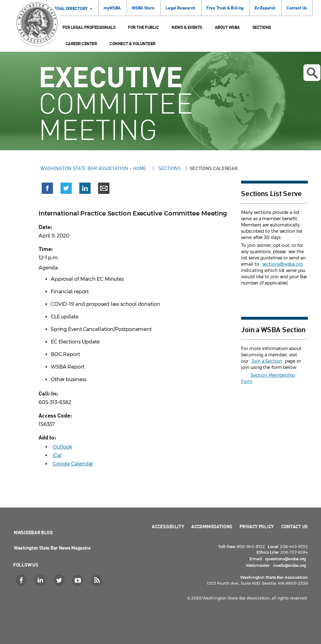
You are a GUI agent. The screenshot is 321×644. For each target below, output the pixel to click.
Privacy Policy (257, 526)
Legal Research (180, 8)
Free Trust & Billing (225, 8)
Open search (312, 73)
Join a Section (267, 361)
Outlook (62, 447)
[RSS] (97, 580)
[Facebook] (22, 580)
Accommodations (212, 526)
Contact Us (297, 8)
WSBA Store (143, 8)
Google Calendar (73, 464)
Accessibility (168, 526)
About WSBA (227, 27)
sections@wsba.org (283, 264)
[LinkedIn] (41, 580)
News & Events (187, 27)
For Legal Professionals (89, 27)
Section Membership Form (268, 378)
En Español (265, 8)
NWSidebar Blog (33, 532)
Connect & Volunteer (132, 43)
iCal (57, 455)
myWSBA (112, 8)
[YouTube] (79, 580)
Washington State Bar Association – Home (94, 168)
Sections (262, 27)
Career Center (81, 43)
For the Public (143, 27)
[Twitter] (60, 580)
